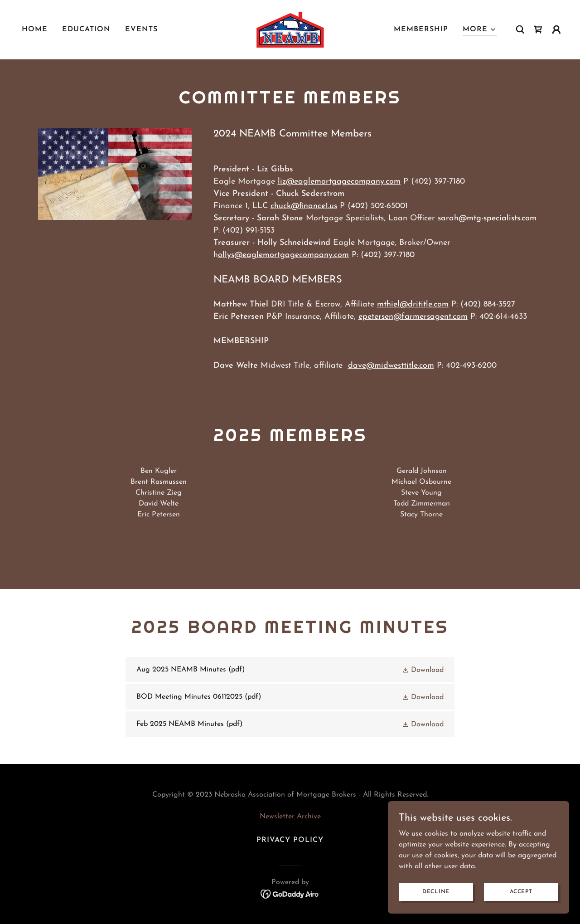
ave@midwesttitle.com (394, 366)
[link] (290, 29)
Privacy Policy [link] (290, 840)
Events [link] (141, 29)
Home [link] (35, 29)
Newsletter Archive (290, 817)
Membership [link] (421, 29)
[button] (480, 30)
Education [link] (86, 29)
